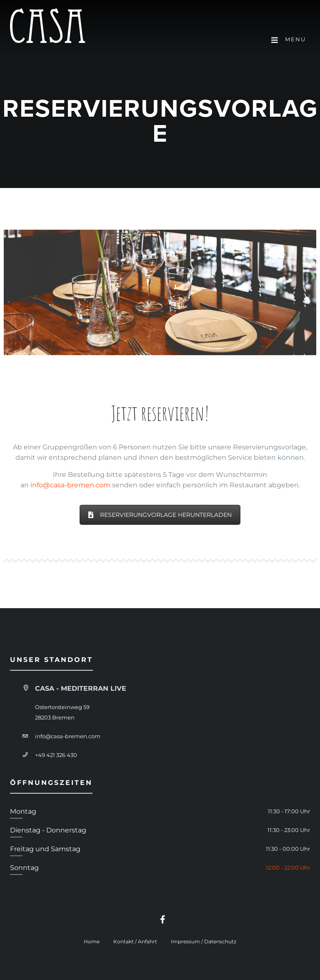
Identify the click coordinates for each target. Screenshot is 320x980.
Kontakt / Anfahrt (135, 941)
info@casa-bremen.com (70, 485)
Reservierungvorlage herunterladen (160, 515)
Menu (289, 40)
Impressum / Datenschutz (204, 941)
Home (92, 941)
